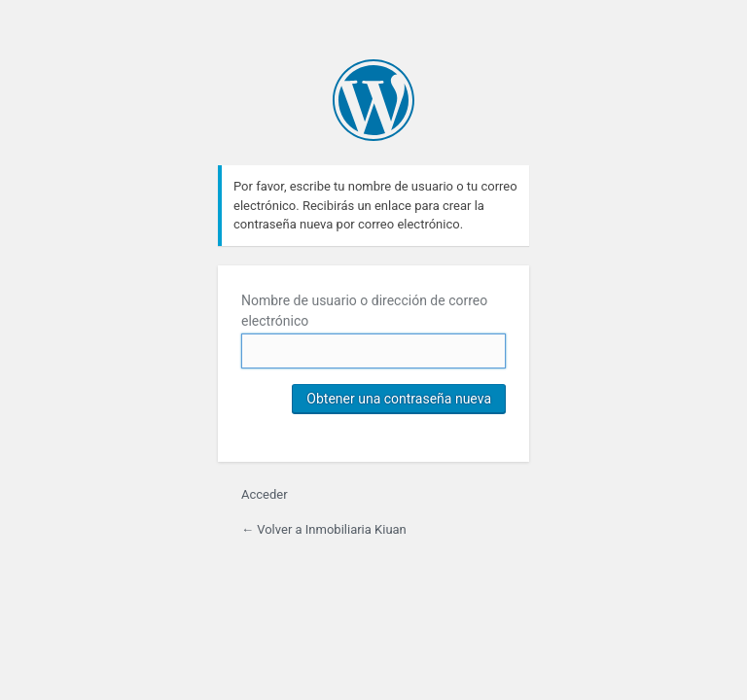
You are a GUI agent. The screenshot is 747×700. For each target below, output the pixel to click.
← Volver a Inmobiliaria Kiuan (324, 529)
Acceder (265, 494)
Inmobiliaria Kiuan (373, 100)
